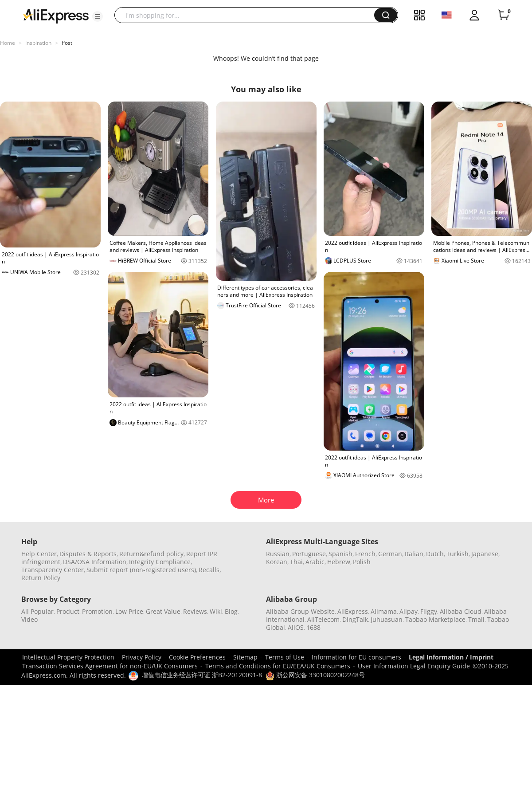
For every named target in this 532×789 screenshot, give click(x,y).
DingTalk (355, 619)
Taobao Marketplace (435, 619)
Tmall (476, 619)
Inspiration (38, 43)
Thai (296, 562)
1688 (313, 627)
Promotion (97, 611)
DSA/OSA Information (95, 562)
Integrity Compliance (160, 562)
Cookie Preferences (197, 657)
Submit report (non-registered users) (141, 570)
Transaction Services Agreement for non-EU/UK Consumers (110, 666)
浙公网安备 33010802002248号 (315, 675)
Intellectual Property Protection (68, 657)
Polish (362, 562)
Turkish (458, 554)
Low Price (129, 611)
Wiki (216, 611)
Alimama (384, 611)
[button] (98, 16)
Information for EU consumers (356, 657)
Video (29, 619)
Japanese (485, 554)
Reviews (195, 611)
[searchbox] (248, 15)
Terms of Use (285, 657)
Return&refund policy (151, 554)
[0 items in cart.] (504, 15)
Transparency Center (53, 570)
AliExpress (353, 611)
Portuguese (309, 554)
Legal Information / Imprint (451, 657)
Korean (277, 562)
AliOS (296, 627)
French (365, 554)
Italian (414, 554)
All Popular (37, 611)
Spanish (340, 554)
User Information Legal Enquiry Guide (414, 666)
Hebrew (339, 562)
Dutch (435, 554)
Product (68, 611)
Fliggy (429, 611)
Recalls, (210, 570)
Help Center (39, 554)
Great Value (163, 611)
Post (67, 43)
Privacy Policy (142, 657)
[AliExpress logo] (56, 16)
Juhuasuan (387, 619)
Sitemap (245, 657)
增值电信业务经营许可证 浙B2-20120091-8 (202, 675)
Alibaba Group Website (300, 611)
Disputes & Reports (88, 554)
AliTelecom (323, 619)
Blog (231, 611)
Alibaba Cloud (461, 611)
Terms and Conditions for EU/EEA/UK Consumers (278, 666)
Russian (278, 554)
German (390, 554)
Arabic (315, 562)
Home (8, 43)
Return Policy (41, 578)
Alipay (409, 611)
